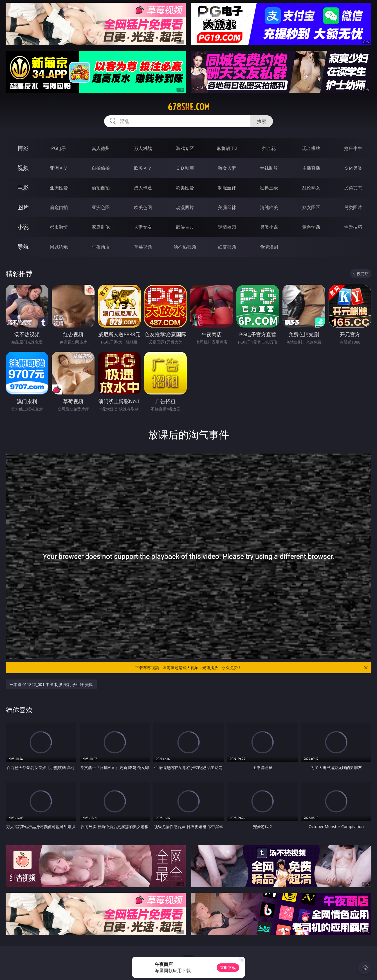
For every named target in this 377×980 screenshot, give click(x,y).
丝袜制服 (269, 168)
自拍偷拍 (101, 168)
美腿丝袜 (227, 207)
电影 (23, 188)
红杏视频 (227, 247)
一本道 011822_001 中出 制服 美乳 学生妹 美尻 (51, 684)
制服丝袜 (227, 188)
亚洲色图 (101, 207)
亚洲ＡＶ (59, 168)
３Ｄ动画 (185, 168)
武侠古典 (185, 227)
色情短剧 (269, 247)
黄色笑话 (311, 227)
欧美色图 (143, 207)
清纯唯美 (269, 207)
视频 (23, 168)
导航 (23, 247)
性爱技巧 (353, 227)
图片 (23, 207)
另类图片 (353, 207)
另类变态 (353, 188)
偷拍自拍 (101, 188)
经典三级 (269, 188)
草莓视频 (143, 247)
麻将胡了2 (227, 148)
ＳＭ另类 (353, 168)
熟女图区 (311, 207)
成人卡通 (143, 188)
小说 (23, 227)
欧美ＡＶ (143, 168)
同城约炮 (59, 247)
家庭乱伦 (101, 227)
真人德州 (101, 148)
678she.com (189, 107)
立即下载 (228, 967)
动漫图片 (185, 207)
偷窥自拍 (59, 207)
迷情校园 (227, 227)
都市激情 (59, 227)
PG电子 (59, 148)
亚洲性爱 (59, 188)
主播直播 (311, 168)
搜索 (262, 121)
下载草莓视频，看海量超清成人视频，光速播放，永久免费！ (252, 668)
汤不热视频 (185, 247)
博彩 (23, 148)
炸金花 (269, 148)
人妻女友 (143, 227)
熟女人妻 (227, 168)
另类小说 (269, 227)
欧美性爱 (185, 188)
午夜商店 (101, 247)
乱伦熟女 (311, 188)
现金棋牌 (311, 148)
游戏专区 (185, 148)
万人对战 (143, 148)
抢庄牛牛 (353, 148)
